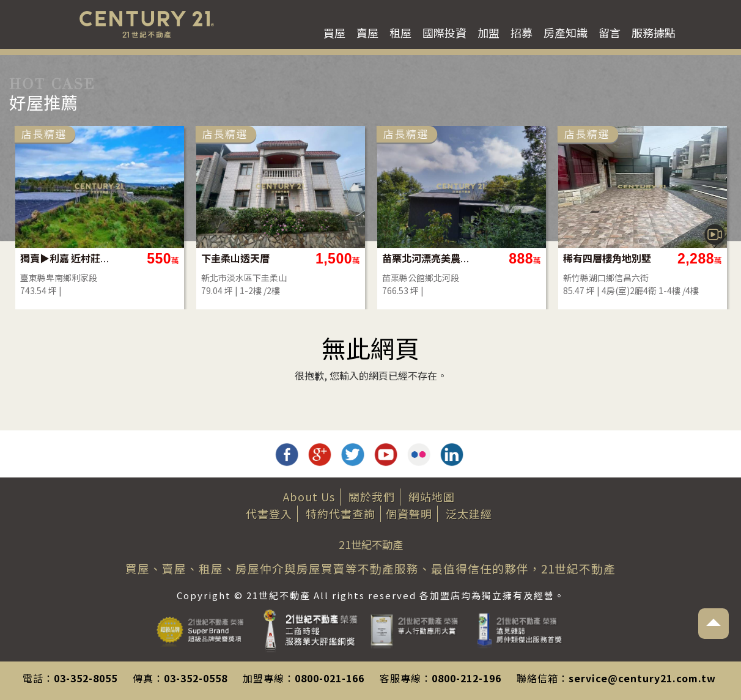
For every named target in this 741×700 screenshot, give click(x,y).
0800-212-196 (466, 678)
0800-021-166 (330, 678)
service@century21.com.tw (642, 678)
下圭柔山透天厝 (336, 258)
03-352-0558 (196, 678)
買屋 (334, 32)
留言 (610, 32)
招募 (522, 32)
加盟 (488, 32)
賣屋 (367, 32)
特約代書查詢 (341, 514)
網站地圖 (432, 496)
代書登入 (269, 514)
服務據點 (654, 32)
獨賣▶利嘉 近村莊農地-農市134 (165, 258)
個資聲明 (409, 514)
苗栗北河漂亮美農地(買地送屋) (527, 258)
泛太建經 (469, 514)
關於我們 (372, 496)
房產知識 (566, 32)
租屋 (400, 32)
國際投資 (444, 32)
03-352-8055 (86, 678)
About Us (309, 496)
